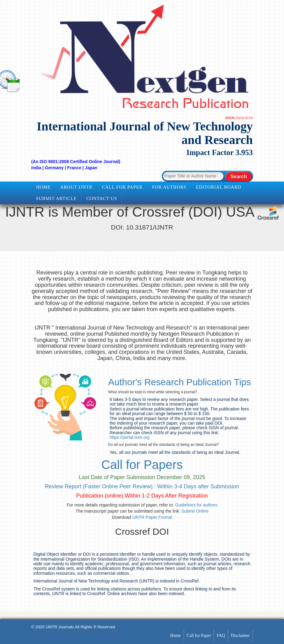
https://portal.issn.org (130, 437)
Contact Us (102, 198)
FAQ (221, 636)
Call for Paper (122, 187)
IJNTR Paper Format (152, 517)
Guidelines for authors (196, 505)
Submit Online (195, 511)
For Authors (169, 187)
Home (44, 187)
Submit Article (56, 198)
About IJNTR (76, 187)
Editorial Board (219, 187)
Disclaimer (240, 636)
